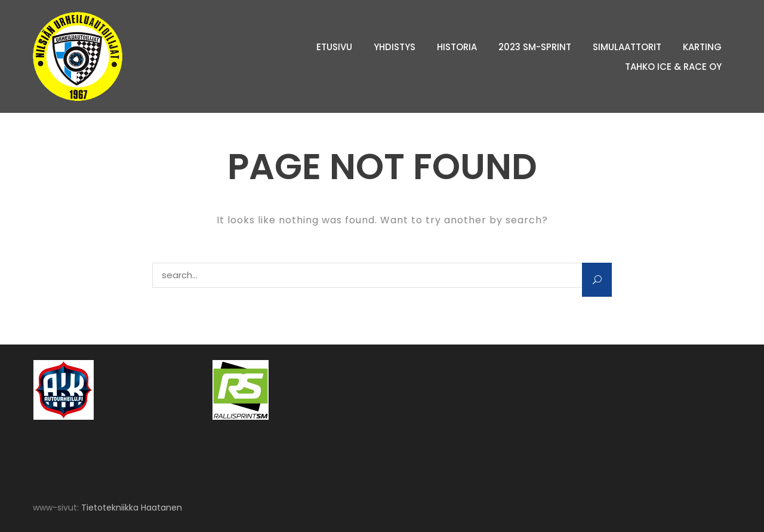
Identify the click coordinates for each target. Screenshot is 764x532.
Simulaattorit (627, 47)
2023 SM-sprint (535, 47)
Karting (702, 47)
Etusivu (334, 47)
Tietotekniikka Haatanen (132, 508)
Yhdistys (395, 47)
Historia (457, 47)
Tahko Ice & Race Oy (673, 67)
